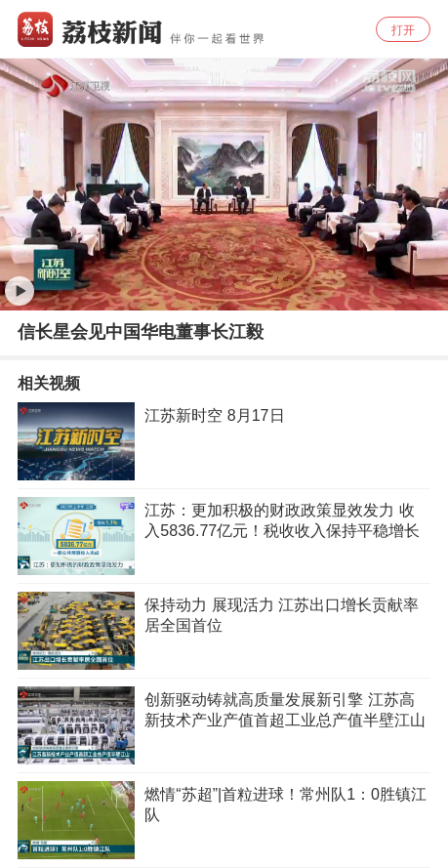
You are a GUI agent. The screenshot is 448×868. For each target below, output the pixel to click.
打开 (403, 30)
